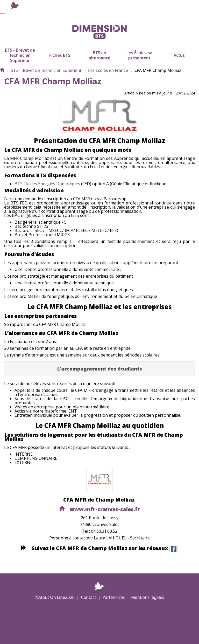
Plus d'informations (102, 636)
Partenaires (113, 597)
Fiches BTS (60, 60)
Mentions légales (148, 597)
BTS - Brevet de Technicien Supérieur (20, 60)
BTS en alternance (99, 60)
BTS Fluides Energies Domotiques (47, 192)
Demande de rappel (73, 636)
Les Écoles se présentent (139, 60)
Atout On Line (52, 597)
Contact (89, 597)
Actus (179, 60)
